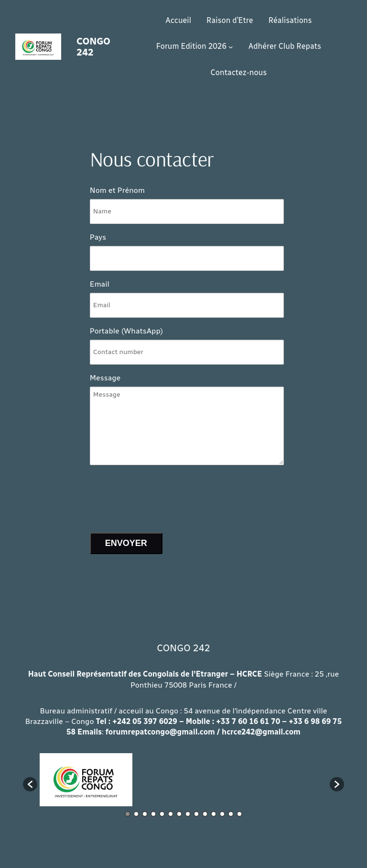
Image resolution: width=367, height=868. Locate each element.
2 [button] (136, 814)
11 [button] (214, 814)
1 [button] (128, 814)
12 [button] (222, 814)
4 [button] (153, 814)
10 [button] (205, 814)
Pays (98, 237)
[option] (86, 780)
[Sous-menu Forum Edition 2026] (231, 47)
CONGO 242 (93, 47)
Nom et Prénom (117, 190)
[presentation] (162, 495)
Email (100, 284)
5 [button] (162, 814)
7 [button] (179, 814)
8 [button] (188, 814)
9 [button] (196, 814)
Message (105, 378)
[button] (30, 784)
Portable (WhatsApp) (126, 331)
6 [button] (171, 814)
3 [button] (145, 814)
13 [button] (231, 814)
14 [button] (239, 814)
